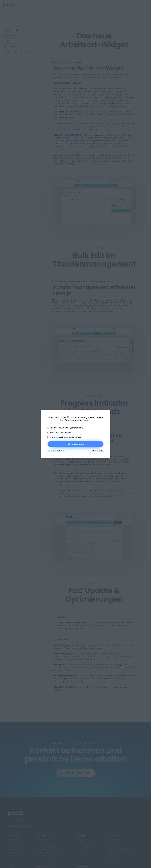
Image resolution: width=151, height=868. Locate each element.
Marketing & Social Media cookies (66, 437)
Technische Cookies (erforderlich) (67, 428)
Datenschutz (97, 451)
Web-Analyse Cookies (61, 432)
